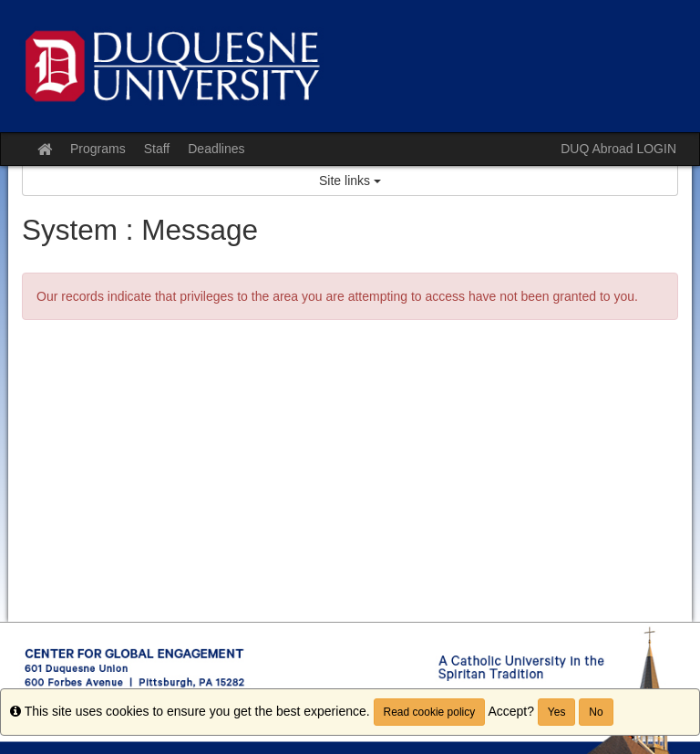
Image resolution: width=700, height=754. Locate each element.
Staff (157, 149)
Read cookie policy (430, 712)
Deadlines (216, 149)
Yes (557, 712)
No (596, 712)
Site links (350, 181)
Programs (98, 149)
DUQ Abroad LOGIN (618, 149)
